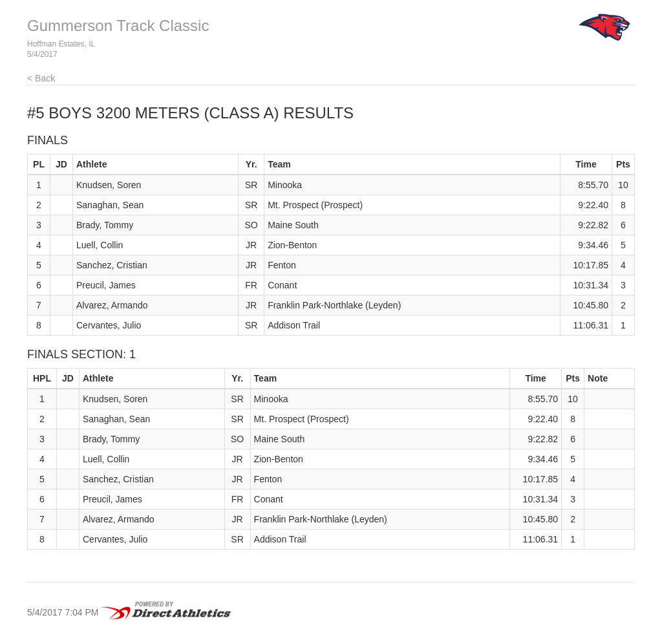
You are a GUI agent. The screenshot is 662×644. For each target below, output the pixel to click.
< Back (41, 78)
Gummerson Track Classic (118, 26)
